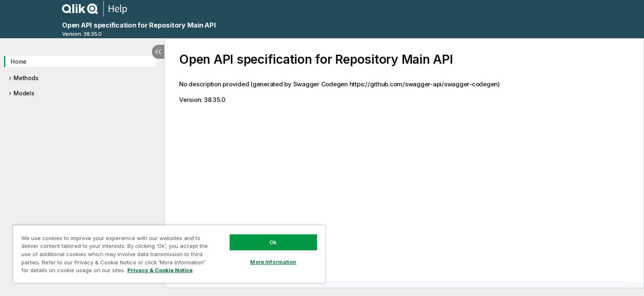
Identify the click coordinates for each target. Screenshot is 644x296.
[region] (169, 254)
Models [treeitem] (24, 93)
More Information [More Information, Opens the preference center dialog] (273, 262)
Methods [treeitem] (26, 78)
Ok (273, 242)
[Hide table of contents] (158, 52)
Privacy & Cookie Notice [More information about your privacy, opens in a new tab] (160, 270)
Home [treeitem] (19, 61)
